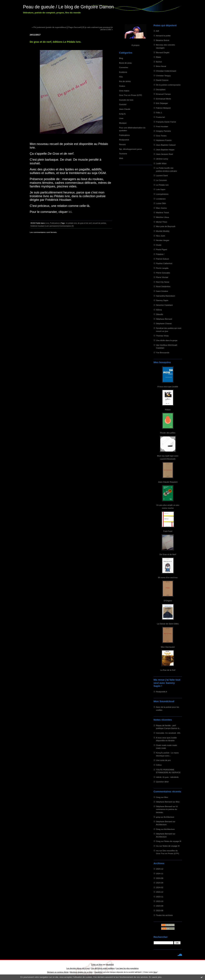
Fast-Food (168, 531)
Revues (122, 144)
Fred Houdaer (162, 126)
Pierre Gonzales (163, 273)
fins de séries (125, 81)
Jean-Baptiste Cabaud (166, 145)
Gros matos (124, 91)
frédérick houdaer (37, 226)
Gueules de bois (126, 100)
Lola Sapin (161, 189)
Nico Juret (161, 236)
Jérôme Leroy (162, 159)
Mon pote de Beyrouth (166, 226)
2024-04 (160, 883)
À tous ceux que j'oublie (168, 386)
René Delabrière (163, 286)
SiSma (159, 310)
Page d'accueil (75, 27)
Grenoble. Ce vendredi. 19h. (169, 733)
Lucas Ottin (161, 203)
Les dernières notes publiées (103, 968)
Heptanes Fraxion (164, 140)
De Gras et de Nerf (168, 554)
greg (158, 817)
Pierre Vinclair (162, 277)
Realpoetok (124, 140)
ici (70, 212)
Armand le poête (163, 36)
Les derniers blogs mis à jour (78, 968)
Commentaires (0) (67, 226)
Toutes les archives (165, 915)
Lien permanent (52, 226)
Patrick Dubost (162, 259)
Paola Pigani (162, 249)
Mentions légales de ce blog (81, 972)
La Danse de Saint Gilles (168, 624)
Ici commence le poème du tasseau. (167, 809)
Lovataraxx (161, 199)
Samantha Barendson (166, 296)
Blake (159, 57)
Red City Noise (163, 282)
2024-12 (160, 869)
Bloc (166, 797)
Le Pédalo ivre (162, 185)
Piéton (168, 410)
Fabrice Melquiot (163, 108)
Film (121, 77)
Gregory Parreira (163, 131)
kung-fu (122, 114)
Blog (121, 58)
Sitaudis (160, 314)
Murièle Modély (163, 231)
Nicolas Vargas (163, 240)
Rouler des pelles (168, 433)
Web (121, 158)
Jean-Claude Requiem (168, 482)
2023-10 (160, 901)
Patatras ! (160, 254)
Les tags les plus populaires (127, 968)
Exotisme (123, 72)
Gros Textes (161, 136)
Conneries (124, 67)
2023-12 (160, 892)
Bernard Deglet (163, 52)
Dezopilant (161, 89)
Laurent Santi (162, 175)
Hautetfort (110, 964)
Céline (159, 765)
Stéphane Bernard (164, 319)
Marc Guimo (161, 208)
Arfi (158, 31)
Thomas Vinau (162, 336)
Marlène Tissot (162, 212)
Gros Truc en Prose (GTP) (131, 95)
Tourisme (123, 154)
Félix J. (159, 113)
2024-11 (160, 873)
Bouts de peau (126, 63)
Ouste (159, 245)
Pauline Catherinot (164, 263)
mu (157, 846)
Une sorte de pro (163, 760)
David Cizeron (162, 80)
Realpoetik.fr (162, 692)
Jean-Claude (125, 109)
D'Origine (168, 601)
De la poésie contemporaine (168, 85)
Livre (121, 118)
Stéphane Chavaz (164, 323)
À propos (135, 45)
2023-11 (160, 897)
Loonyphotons (162, 194)
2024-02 (160, 887)
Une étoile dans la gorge (167, 340)
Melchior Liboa (162, 217)
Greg (158, 797)
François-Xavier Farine (166, 122)
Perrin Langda (162, 268)
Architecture (169, 817)
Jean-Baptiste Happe (165, 150)
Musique (123, 123)
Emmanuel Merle (164, 99)
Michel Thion (162, 222)
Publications (124, 135)
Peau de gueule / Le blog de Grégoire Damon (68, 7)
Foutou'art (161, 117)
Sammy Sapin (162, 300)
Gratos (122, 86)
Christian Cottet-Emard (166, 71)
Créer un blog (97, 964)
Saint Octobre (162, 291)
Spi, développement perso (131, 149)
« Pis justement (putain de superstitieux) (49, 27)
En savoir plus (155, 977)
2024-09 (160, 878)
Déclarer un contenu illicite (58, 972)
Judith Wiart (161, 163)
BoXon (159, 62)
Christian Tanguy (163, 76)
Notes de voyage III (173, 841)
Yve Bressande (163, 353)
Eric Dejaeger (162, 103)
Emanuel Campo (163, 94)
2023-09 (160, 906)
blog (155, 972)
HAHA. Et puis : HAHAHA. (168, 777)
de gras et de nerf (85, 223)
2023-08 (160, 910)
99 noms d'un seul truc (168, 577)
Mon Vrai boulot (168, 647)
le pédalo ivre (72, 223)
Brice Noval (161, 66)
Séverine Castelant (164, 305)
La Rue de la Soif (168, 670)
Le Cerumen (162, 180)
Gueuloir (123, 104)
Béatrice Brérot (163, 40)
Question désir (162, 782)
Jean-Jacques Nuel (165, 154)
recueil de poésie (99, 223)
